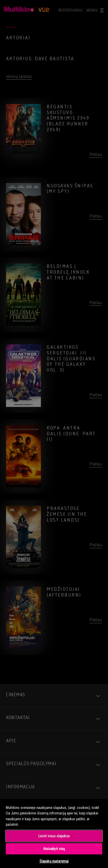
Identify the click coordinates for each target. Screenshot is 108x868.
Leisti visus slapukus (54, 836)
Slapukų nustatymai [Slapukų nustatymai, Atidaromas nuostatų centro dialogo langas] (54, 861)
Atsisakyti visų (54, 849)
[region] (54, 833)
